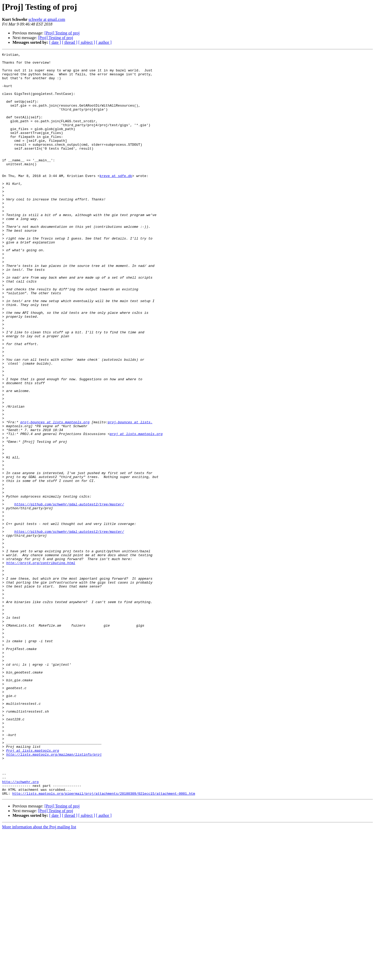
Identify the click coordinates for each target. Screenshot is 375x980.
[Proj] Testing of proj (62, 33)
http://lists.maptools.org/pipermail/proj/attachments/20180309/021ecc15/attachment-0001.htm (104, 942)
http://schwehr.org (20, 928)
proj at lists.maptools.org (136, 510)
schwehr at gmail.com (47, 19)
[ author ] (104, 42)
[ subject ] (87, 42)
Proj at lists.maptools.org (33, 890)
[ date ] (55, 42)
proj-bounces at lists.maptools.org (55, 496)
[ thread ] (70, 42)
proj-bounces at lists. (130, 496)
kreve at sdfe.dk (116, 201)
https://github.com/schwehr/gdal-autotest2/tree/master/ (69, 595)
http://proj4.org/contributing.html (41, 665)
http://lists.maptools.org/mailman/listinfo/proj (54, 895)
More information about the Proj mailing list (39, 975)
